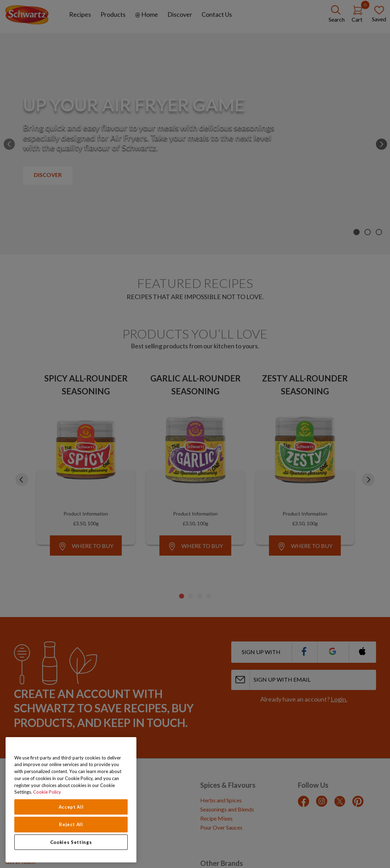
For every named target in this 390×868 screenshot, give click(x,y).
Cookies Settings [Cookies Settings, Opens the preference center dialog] (71, 842)
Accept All (71, 807)
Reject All (71, 824)
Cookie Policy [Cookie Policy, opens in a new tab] (47, 792)
